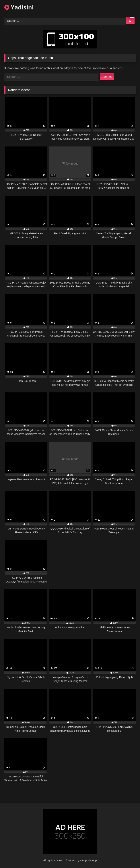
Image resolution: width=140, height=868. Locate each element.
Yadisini (19, 7)
